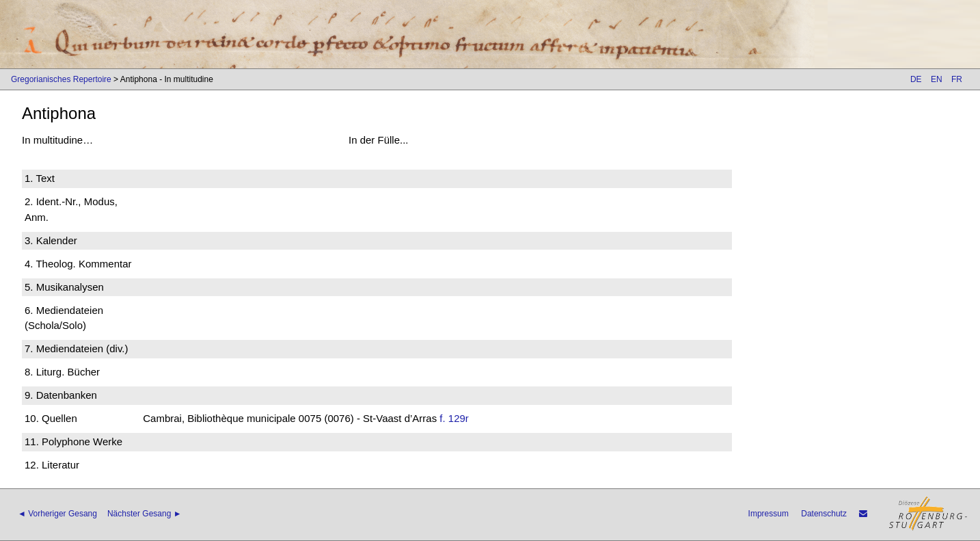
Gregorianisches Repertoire (61, 79)
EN (937, 79)
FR (957, 79)
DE (916, 79)
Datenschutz (824, 514)
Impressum (768, 514)
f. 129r (454, 418)
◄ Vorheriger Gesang (57, 514)
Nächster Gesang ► (145, 514)
